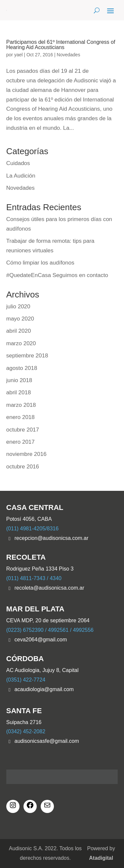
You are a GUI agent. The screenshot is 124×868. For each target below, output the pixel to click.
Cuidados (18, 163)
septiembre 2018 (27, 356)
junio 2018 (19, 380)
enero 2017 (21, 442)
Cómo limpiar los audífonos (40, 263)
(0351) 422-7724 (26, 680)
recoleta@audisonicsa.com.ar (49, 588)
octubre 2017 (23, 430)
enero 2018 (21, 417)
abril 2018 (19, 392)
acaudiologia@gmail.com (44, 689)
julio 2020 (18, 307)
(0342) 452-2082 (26, 731)
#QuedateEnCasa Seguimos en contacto (57, 275)
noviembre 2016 (26, 454)
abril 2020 (19, 331)
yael (19, 55)
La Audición (21, 176)
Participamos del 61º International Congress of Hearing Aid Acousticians (61, 45)
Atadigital (101, 858)
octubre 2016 (23, 467)
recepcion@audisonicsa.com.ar (51, 538)
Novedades (69, 55)
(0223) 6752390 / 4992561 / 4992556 (50, 630)
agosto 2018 (22, 368)
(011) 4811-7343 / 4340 (34, 578)
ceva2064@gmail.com (41, 640)
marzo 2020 (21, 343)
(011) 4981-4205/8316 (32, 529)
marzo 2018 (21, 405)
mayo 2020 (20, 319)
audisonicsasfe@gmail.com (47, 741)
